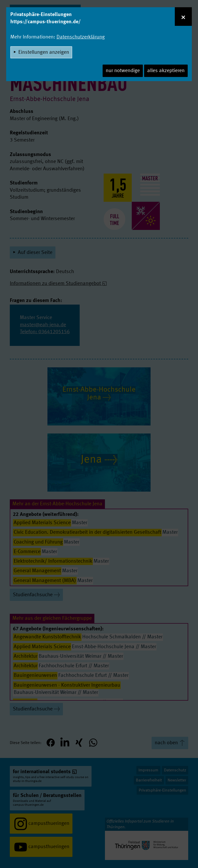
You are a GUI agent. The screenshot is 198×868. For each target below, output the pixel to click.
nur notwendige (123, 71)
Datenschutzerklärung (81, 37)
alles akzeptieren (166, 71)
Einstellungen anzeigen (44, 52)
